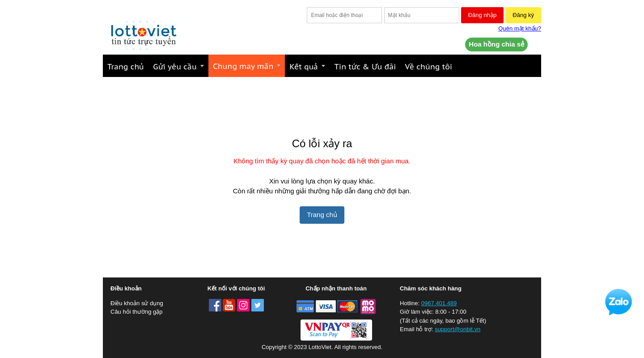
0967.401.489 (439, 303)
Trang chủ (322, 215)
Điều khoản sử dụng (137, 303)
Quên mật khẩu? (520, 28)
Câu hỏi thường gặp (137, 312)
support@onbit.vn (458, 329)
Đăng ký (523, 15)
